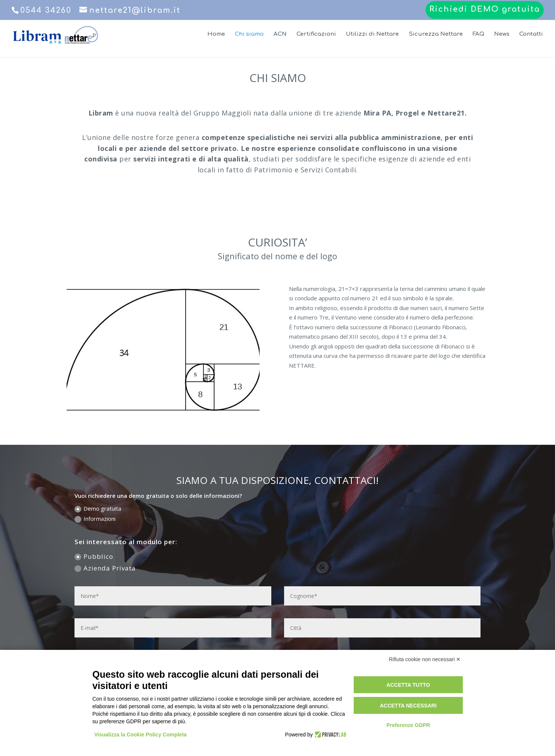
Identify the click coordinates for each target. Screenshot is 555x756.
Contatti (531, 34)
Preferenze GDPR (408, 725)
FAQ (478, 34)
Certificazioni (316, 34)
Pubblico (94, 556)
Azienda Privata (105, 568)
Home (216, 34)
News (502, 34)
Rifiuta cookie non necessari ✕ (425, 659)
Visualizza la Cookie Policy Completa (141, 735)
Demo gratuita (98, 509)
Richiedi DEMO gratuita (485, 10)
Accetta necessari (408, 706)
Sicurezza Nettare (436, 34)
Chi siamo (249, 34)
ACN (280, 34)
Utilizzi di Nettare (372, 34)
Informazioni (95, 519)
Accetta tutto (408, 685)
